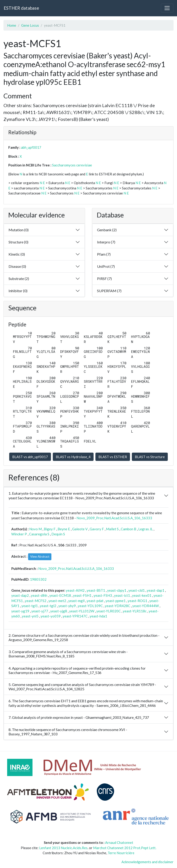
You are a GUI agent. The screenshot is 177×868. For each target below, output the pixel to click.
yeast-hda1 (98, 616)
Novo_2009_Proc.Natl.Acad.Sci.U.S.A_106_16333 (114, 518)
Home (12, 25)
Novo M (35, 529)
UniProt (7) (106, 266)
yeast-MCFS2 (36, 601)
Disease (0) (17, 266)
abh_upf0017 (31, 147)
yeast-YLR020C (109, 611)
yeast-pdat (95, 601)
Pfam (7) (104, 254)
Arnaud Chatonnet (119, 842)
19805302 (38, 579)
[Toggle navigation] (167, 8)
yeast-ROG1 (137, 601)
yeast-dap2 (20, 595)
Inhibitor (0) (18, 291)
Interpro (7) (106, 242)
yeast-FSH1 (82, 595)
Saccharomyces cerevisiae (72, 165)
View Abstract (40, 557)
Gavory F (97, 529)
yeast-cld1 (137, 590)
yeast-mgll (76, 601)
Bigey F (50, 529)
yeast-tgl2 (48, 606)
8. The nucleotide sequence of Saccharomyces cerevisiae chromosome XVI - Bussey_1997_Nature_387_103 (68, 732)
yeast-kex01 (142, 595)
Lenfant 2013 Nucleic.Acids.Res (63, 848)
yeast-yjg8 (59, 611)
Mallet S (112, 529)
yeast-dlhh (39, 595)
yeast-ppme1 (116, 601)
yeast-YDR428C (118, 606)
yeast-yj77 (40, 611)
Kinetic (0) (17, 254)
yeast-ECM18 (60, 595)
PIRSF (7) (104, 278)
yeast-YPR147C (75, 616)
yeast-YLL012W (82, 611)
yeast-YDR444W (146, 606)
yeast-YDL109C (90, 606)
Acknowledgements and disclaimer (147, 862)
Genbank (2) (107, 230)
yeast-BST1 (96, 590)
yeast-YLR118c (135, 611)
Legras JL (146, 529)
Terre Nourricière (121, 853)
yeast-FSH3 (103, 595)
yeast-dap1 (156, 590)
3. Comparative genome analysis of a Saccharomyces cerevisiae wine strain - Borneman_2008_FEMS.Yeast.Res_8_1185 (68, 654)
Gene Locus (30, 25)
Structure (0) (18, 242)
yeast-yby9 (67, 606)
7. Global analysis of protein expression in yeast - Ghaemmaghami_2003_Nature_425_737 (79, 717)
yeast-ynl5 (30, 616)
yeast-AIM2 (75, 590)
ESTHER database (21, 8)
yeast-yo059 (51, 616)
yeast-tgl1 (30, 606)
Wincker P (19, 534)
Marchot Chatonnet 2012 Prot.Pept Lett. (125, 848)
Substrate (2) (19, 278)
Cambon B (128, 529)
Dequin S (58, 534)
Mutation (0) (19, 230)
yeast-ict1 (122, 595)
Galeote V (80, 529)
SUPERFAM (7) (109, 291)
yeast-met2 (57, 601)
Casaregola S (39, 534)
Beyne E (64, 529)
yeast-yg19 (20, 611)
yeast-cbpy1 (117, 590)
